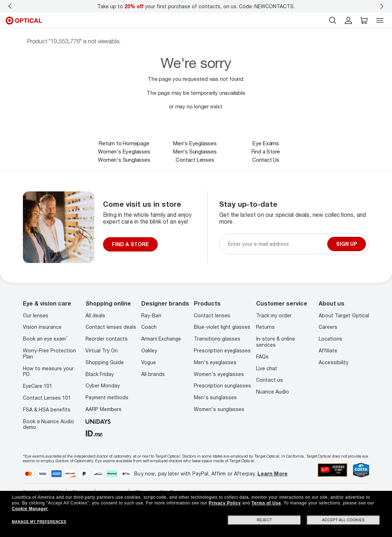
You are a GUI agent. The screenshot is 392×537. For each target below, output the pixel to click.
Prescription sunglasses (222, 385)
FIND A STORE (130, 244)
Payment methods (107, 397)
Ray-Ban (151, 315)
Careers (328, 327)
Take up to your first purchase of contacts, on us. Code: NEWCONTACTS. (196, 6)
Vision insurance (42, 327)
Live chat (267, 368)
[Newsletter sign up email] (276, 244)
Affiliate (328, 350)
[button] (364, 20)
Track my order (274, 315)
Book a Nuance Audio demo (48, 424)
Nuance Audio (273, 392)
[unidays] (98, 421)
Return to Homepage (124, 143)
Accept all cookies (344, 520)
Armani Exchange (161, 339)
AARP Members (104, 409)
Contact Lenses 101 (47, 398)
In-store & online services (276, 342)
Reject (264, 520)
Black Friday (100, 374)
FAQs (262, 357)
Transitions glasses (217, 339)
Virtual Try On (102, 350)
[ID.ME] (94, 433)
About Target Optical (344, 315)
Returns (265, 327)
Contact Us (266, 160)
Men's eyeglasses (215, 362)
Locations (330, 339)
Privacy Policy (225, 503)
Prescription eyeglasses (222, 350)
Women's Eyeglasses (124, 151)
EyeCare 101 (38, 386)
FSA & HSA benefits (47, 409)
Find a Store (266, 151)
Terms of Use (266, 503)
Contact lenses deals (111, 327)
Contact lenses (212, 315)
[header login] (348, 20)
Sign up (347, 244)
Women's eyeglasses (219, 374)
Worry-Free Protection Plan (49, 353)
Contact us (269, 380)
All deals (95, 315)
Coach (149, 327)
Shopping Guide (105, 362)
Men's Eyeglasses (195, 143)
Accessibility (334, 362)
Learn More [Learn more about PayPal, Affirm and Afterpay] (273, 473)
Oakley (149, 350)
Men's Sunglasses (195, 151)
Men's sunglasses (215, 397)
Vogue (149, 362)
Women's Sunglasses (124, 160)
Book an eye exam (45, 339)
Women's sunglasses (219, 409)
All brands (153, 374)
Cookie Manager (30, 509)
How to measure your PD (48, 371)
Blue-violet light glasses (222, 327)
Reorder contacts (107, 339)
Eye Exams (266, 143)
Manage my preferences (39, 522)
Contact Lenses (195, 160)
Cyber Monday (103, 385)
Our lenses (36, 315)
